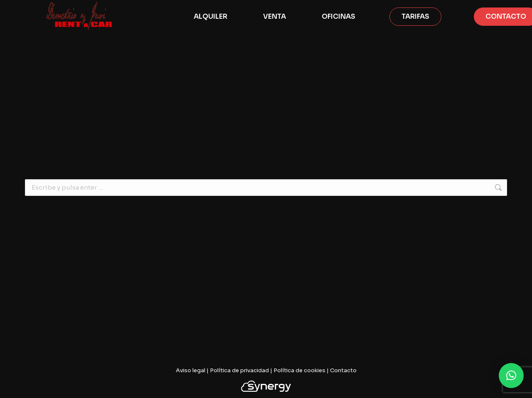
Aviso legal (191, 370)
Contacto (343, 370)
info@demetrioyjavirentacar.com (113, 7)
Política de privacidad (239, 370)
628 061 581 (32, 7)
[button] (511, 376)
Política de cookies (299, 370)
